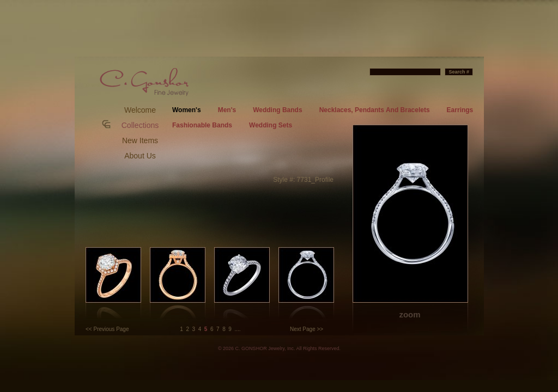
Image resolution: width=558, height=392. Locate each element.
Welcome (140, 110)
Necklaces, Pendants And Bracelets (375, 110)
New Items (140, 140)
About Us (140, 156)
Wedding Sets (271, 125)
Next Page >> (307, 329)
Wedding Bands (277, 110)
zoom (410, 314)
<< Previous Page (107, 329)
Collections (140, 125)
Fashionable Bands (202, 125)
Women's (187, 110)
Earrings (460, 110)
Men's (227, 110)
